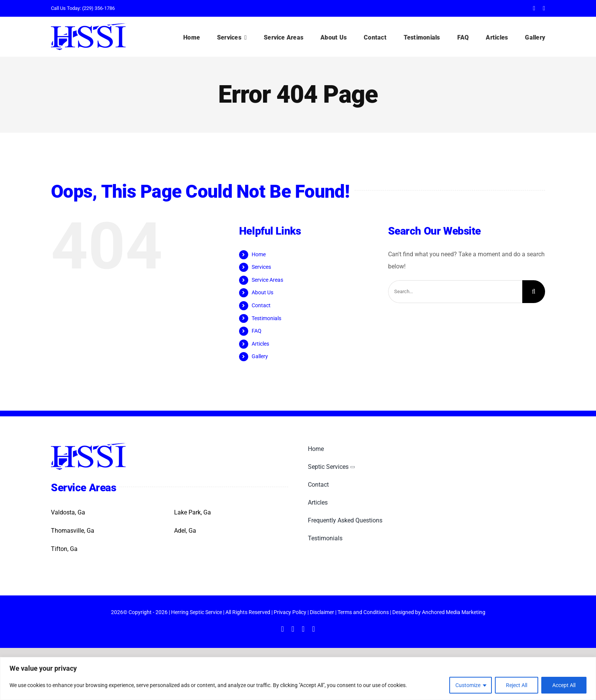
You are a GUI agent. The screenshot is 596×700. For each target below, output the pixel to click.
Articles (260, 344)
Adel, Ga (185, 531)
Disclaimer (322, 612)
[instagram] (303, 629)
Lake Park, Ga (193, 512)
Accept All (564, 685)
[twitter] (544, 8)
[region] (298, 679)
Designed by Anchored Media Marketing (439, 612)
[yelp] (313, 629)
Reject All (517, 685)
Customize (468, 685)
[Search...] (455, 292)
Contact (261, 305)
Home (259, 254)
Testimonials (266, 318)
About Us (262, 292)
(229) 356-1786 (98, 8)
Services (261, 267)
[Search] (534, 292)
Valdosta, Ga (68, 512)
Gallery (260, 356)
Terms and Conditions (363, 612)
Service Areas (267, 280)
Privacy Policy (290, 612)
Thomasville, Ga (73, 531)
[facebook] (534, 8)
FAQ (257, 331)
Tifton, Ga (64, 549)
